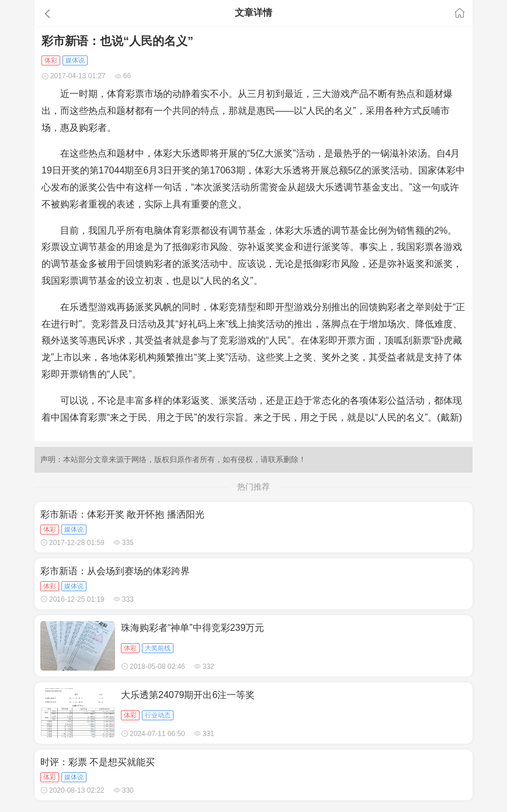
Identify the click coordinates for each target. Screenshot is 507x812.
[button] (104, 13)
